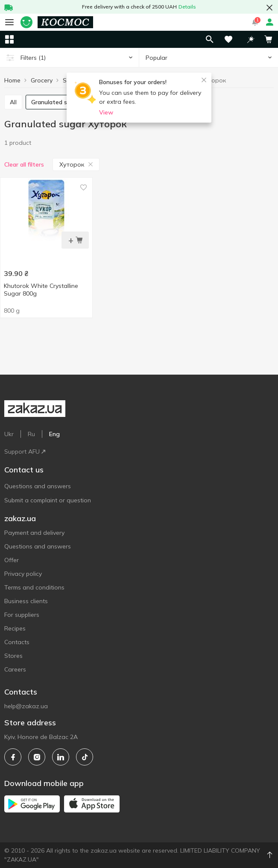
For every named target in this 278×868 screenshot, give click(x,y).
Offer (12, 560)
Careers (15, 669)
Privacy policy (23, 574)
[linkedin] (61, 757)
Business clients (26, 601)
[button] (251, 39)
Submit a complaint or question (48, 500)
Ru (31, 434)
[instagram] (37, 757)
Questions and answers (38, 486)
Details (187, 7)
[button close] (269, 8)
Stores (13, 656)
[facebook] (13, 757)
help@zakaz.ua (26, 706)
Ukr (9, 434)
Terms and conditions (34, 587)
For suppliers (22, 615)
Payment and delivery (34, 533)
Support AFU (25, 452)
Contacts (17, 642)
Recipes (15, 628)
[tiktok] (85, 757)
